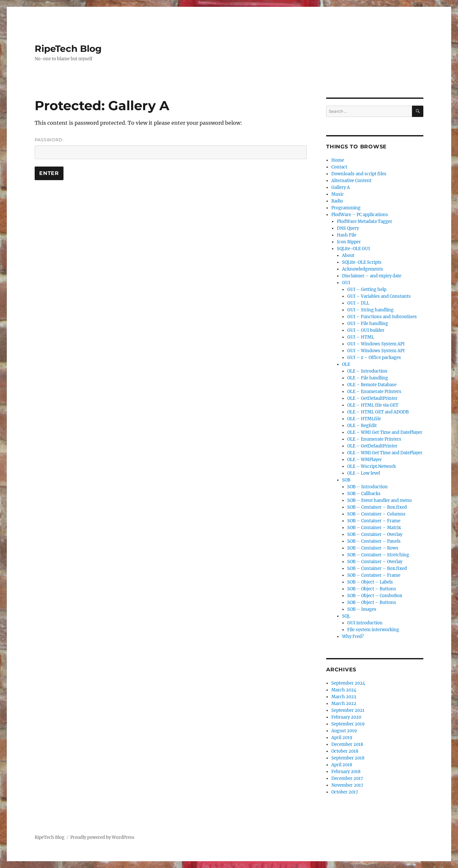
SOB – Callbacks (364, 494)
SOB (346, 480)
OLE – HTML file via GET (373, 405)
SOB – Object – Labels (370, 582)
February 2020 (346, 717)
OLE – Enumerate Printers (374, 392)
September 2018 (348, 758)
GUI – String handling (370, 310)
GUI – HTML (361, 337)
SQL (346, 616)
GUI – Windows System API (376, 344)
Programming (346, 208)
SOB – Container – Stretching (378, 555)
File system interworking (373, 630)
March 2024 (344, 690)
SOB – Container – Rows (373, 548)
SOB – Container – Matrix (374, 528)
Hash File (347, 235)
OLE (346, 364)
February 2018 (346, 772)
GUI (346, 283)
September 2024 (348, 683)
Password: (171, 148)
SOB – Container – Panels (374, 541)
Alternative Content (351, 181)
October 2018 (345, 751)
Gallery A (341, 187)
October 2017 (345, 792)
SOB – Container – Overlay (375, 534)
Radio (337, 201)
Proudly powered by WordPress (102, 837)
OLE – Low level (364, 473)
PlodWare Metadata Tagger (365, 221)
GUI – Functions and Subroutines (382, 317)
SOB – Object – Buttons (372, 589)
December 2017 (347, 778)
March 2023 (344, 697)
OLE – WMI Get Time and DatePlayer (385, 432)
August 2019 (344, 731)
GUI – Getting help (367, 289)
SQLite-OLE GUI (353, 249)
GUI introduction (365, 623)
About (348, 255)
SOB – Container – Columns (376, 514)
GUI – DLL (358, 303)
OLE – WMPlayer (365, 460)
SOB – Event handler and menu (379, 500)
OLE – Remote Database (372, 385)
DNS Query (348, 228)
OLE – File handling (368, 378)
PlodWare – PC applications (360, 215)
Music (338, 194)
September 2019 (348, 724)
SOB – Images (362, 609)
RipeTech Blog (68, 49)
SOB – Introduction (367, 487)
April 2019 (342, 738)
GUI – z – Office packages (374, 358)
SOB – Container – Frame (374, 521)
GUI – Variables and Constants (379, 296)
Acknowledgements (363, 269)
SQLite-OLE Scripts (362, 262)
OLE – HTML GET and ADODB (378, 412)
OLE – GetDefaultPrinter (372, 398)
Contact (339, 167)
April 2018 (342, 765)
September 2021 (348, 710)
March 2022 (344, 704)
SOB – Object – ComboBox (375, 596)
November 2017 (347, 785)
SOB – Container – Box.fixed (377, 507)
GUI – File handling (368, 324)
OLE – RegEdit (362, 426)
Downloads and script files (359, 174)
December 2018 (347, 744)
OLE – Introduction (367, 371)
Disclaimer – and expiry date (372, 276)
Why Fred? (353, 637)
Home (338, 160)
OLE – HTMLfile (364, 419)
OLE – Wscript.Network (372, 466)
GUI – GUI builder (366, 330)
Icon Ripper (349, 242)
